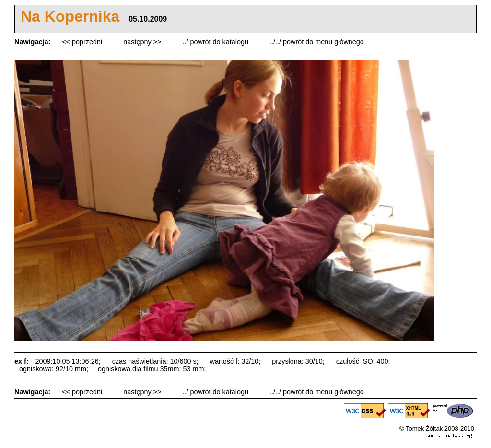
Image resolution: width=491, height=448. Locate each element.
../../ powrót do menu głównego (317, 42)
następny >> (143, 42)
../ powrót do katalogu (216, 42)
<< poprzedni (83, 42)
